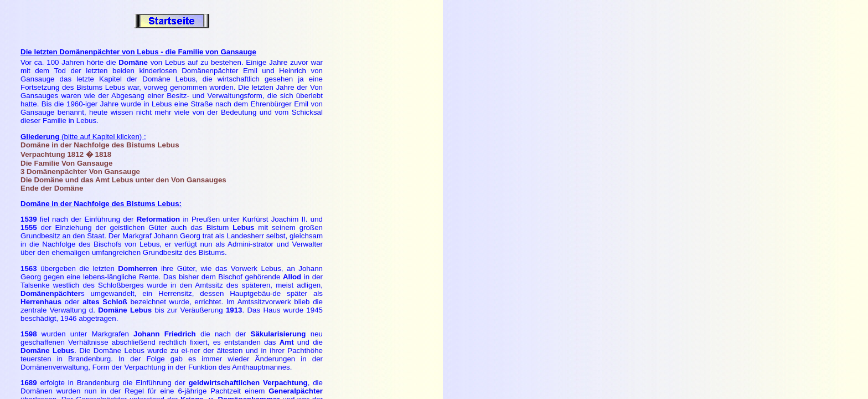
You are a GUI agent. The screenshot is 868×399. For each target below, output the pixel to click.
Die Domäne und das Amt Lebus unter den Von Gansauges (123, 180)
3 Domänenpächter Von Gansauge (80, 172)
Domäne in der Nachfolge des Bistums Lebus (100, 145)
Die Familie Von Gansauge (66, 163)
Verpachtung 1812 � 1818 (66, 154)
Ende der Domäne (52, 188)
